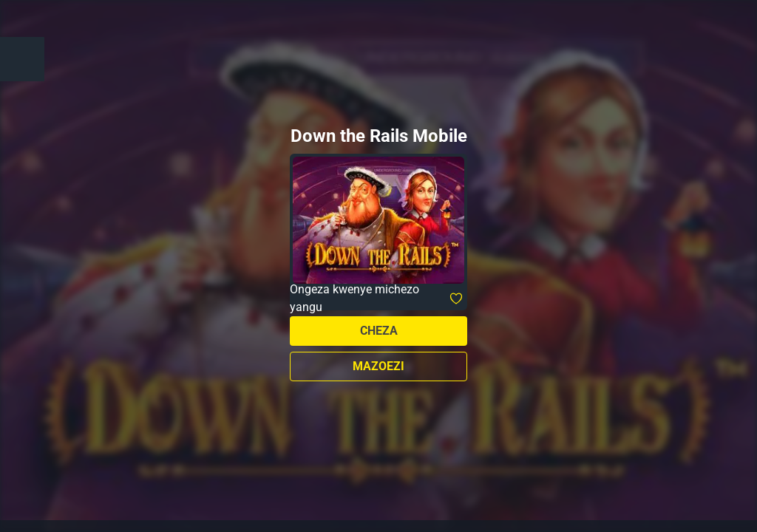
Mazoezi (378, 366)
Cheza (379, 331)
